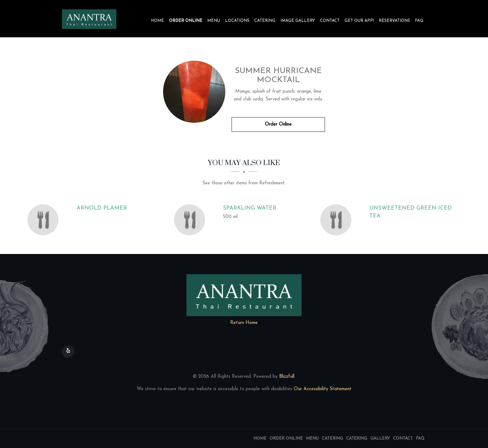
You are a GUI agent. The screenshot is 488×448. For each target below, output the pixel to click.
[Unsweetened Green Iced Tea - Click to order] (337, 220)
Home (157, 21)
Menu (214, 21)
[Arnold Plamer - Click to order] (45, 220)
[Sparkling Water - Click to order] (191, 220)
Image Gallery (298, 21)
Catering (265, 21)
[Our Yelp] (68, 352)
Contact (330, 21)
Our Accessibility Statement (322, 389)
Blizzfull (287, 377)
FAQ (419, 21)
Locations (237, 21)
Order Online (186, 21)
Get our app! (359, 21)
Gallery (380, 439)
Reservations (394, 21)
